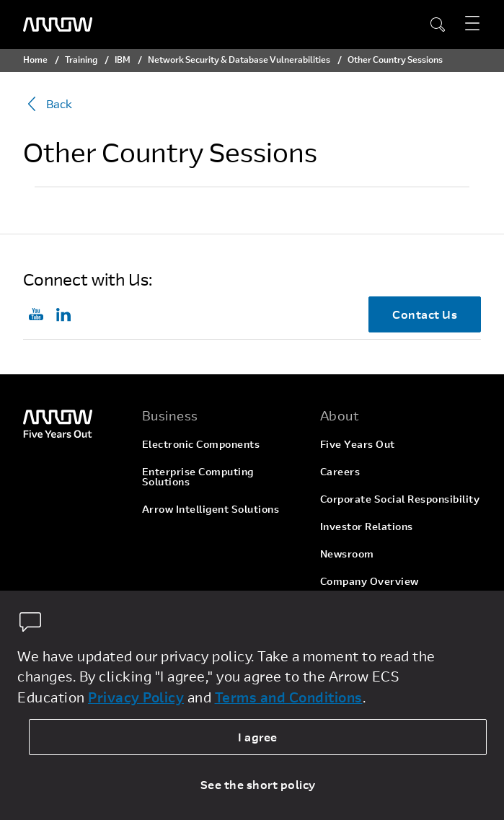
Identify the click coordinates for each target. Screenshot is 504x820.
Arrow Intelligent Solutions (211, 509)
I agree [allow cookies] (258, 737)
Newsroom (347, 554)
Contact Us (425, 314)
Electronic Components (201, 444)
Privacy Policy (136, 697)
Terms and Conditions (289, 697)
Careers (340, 471)
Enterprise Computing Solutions (198, 476)
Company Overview (370, 581)
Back (48, 104)
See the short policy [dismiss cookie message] (258, 784)
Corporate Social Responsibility (400, 499)
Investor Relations (367, 526)
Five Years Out (358, 444)
